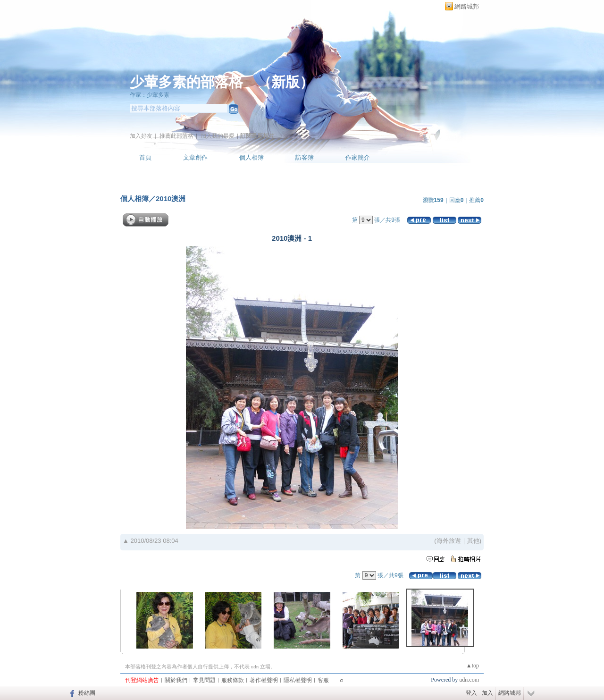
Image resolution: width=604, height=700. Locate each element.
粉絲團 (87, 693)
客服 (323, 680)
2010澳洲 (171, 198)
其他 (473, 541)
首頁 (145, 157)
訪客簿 (305, 157)
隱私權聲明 (298, 680)
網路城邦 (467, 6)
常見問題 (204, 680)
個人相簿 (252, 157)
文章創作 (195, 157)
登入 (471, 693)
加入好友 (141, 136)
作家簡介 (358, 157)
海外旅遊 (449, 541)
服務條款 (233, 680)
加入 (487, 693)
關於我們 (176, 680)
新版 (285, 82)
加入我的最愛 (218, 136)
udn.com (469, 680)
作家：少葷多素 (150, 95)
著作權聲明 (264, 680)
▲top (473, 666)
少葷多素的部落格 (186, 82)
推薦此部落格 (176, 136)
